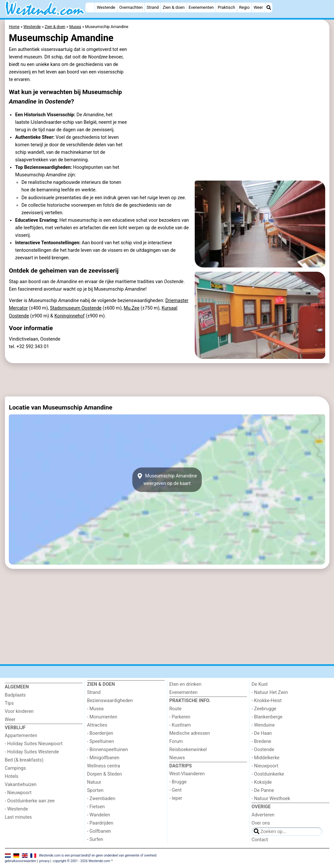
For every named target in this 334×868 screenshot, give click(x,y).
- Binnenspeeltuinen (107, 750)
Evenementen (201, 7)
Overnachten (131, 7)
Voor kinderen (19, 711)
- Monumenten (102, 717)
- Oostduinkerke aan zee (30, 801)
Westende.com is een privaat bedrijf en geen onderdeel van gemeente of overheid (98, 855)
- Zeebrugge (264, 709)
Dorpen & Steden (105, 774)
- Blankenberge (267, 717)
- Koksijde (262, 782)
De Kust (260, 684)
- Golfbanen (99, 831)
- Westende (16, 809)
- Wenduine (263, 725)
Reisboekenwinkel (188, 750)
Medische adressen (190, 733)
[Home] (90, 8)
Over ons (261, 823)
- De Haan (262, 733)
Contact (260, 840)
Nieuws (177, 758)
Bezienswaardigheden (110, 701)
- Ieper (176, 798)
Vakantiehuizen (21, 785)
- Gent (175, 790)
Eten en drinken (185, 684)
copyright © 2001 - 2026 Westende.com (82, 861)
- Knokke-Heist (266, 701)
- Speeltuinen (101, 741)
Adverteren (263, 815)
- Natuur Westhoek (271, 799)
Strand (152, 7)
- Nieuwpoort (18, 793)
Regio (244, 7)
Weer (258, 7)
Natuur (94, 782)
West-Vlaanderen (187, 774)
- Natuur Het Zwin (270, 692)
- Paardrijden (100, 823)
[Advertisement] (167, 380)
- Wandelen (99, 815)
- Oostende (263, 750)
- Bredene (261, 741)
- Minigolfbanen (103, 758)
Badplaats (15, 695)
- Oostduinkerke (268, 774)
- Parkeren (180, 717)
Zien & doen (174, 7)
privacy (44, 861)
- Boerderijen (100, 733)
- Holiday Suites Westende (32, 752)
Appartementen (21, 736)
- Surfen (95, 839)
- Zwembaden (101, 799)
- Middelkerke (265, 758)
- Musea (95, 709)
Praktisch (226, 7)
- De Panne (263, 790)
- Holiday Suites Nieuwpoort (34, 744)
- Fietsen (96, 807)
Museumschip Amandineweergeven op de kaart (167, 480)
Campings (15, 768)
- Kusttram (180, 725)
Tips (9, 703)
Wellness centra (104, 766)
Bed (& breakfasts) (24, 760)
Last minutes (18, 817)
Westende (106, 7)
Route (175, 709)
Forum (176, 741)
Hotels (12, 776)
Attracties (97, 725)
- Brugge (178, 782)
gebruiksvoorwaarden (21, 861)
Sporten (95, 790)
